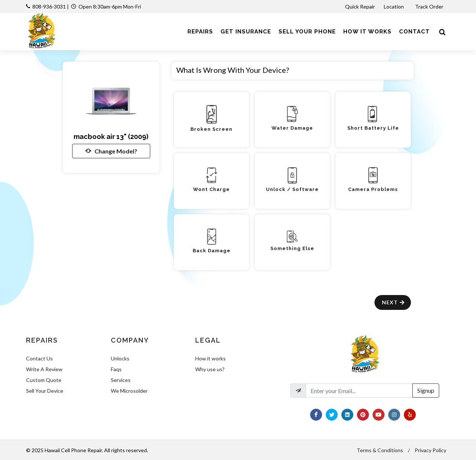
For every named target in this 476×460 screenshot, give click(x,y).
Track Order (430, 7)
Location (394, 7)
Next (394, 302)
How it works (210, 358)
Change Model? (111, 151)
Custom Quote (44, 380)
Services (121, 380)
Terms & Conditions (380, 450)
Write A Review (44, 369)
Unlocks (120, 358)
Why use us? (210, 369)
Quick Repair (360, 7)
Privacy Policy (430, 450)
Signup (426, 390)
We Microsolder (129, 391)
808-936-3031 (49, 7)
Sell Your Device (45, 391)
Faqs (116, 369)
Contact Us (39, 358)
